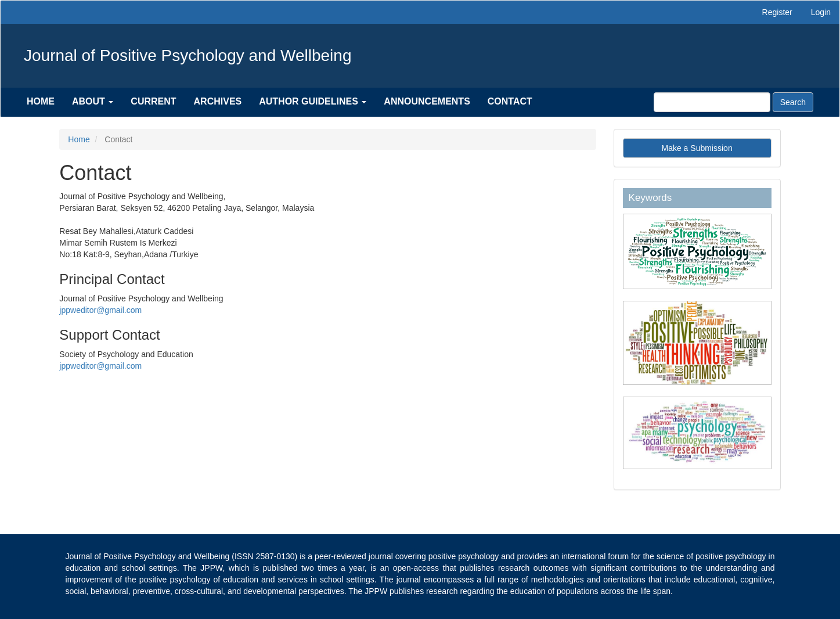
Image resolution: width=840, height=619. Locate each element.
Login (821, 12)
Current (153, 101)
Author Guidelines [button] (313, 101)
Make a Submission (697, 148)
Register (777, 12)
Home (41, 101)
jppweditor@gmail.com (100, 310)
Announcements (427, 101)
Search (793, 102)
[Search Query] (712, 102)
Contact (510, 101)
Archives (218, 101)
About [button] (93, 101)
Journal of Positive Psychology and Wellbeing (188, 55)
